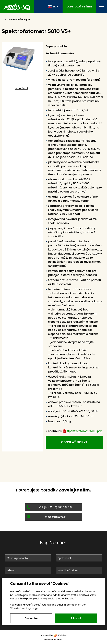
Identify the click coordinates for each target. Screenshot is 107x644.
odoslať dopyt (74, 442)
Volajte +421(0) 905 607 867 (50, 507)
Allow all (76, 618)
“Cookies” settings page (24, 608)
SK (52, 6)
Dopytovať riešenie (79, 7)
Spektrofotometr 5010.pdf (82, 431)
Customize (31, 618)
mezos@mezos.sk (46, 517)
